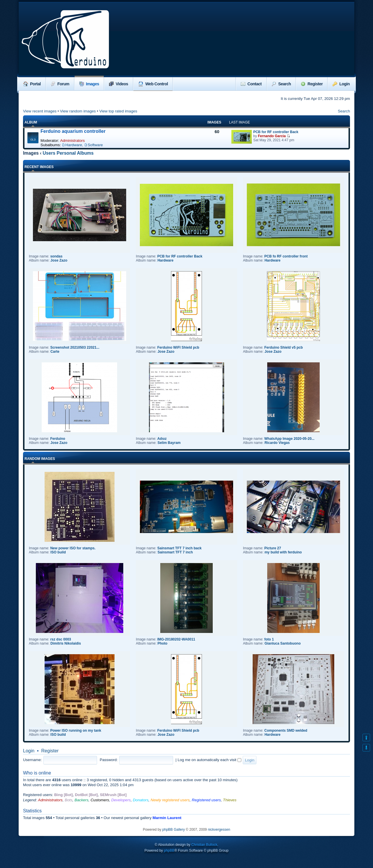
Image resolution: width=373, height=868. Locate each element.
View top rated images (118, 111)
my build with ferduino (283, 552)
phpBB (169, 851)
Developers (121, 800)
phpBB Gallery (174, 830)
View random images (78, 111)
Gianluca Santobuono (283, 643)
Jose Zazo (59, 260)
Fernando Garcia (272, 136)
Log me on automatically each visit (209, 760)
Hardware (74, 145)
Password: (109, 760)
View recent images (40, 111)
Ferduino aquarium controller (73, 131)
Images (89, 84)
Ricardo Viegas (277, 443)
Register (312, 84)
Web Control (153, 84)
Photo (162, 643)
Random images (40, 459)
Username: (32, 760)
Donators (141, 800)
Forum (60, 84)
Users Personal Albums (68, 153)
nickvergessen (219, 830)
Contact (251, 84)
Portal (32, 84)
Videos (119, 84)
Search (281, 84)
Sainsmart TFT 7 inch (175, 552)
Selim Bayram (169, 443)
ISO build (58, 552)
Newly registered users (170, 800)
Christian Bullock (204, 845)
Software (95, 145)
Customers (100, 800)
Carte (55, 352)
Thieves (230, 800)
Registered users (206, 800)
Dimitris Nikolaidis (66, 643)
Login (341, 84)
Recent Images (39, 167)
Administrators (72, 141)
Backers (82, 800)
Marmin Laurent (167, 818)
